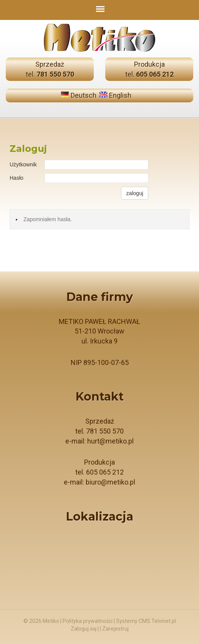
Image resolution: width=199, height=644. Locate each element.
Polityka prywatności (88, 621)
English (120, 95)
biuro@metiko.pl (110, 482)
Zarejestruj (115, 629)
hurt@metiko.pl (110, 441)
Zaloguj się (84, 629)
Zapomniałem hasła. (48, 219)
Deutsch (84, 95)
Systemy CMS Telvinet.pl (146, 621)
